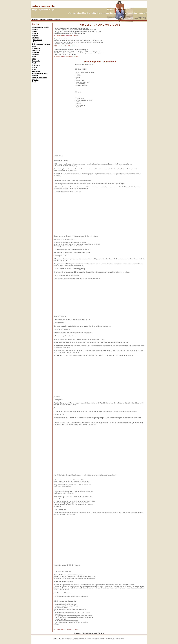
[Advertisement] (122, 42)
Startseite (35, 19)
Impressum (78, 633)
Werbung (101, 633)
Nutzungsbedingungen (90, 633)
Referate (49, 19)
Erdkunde (43, 19)
